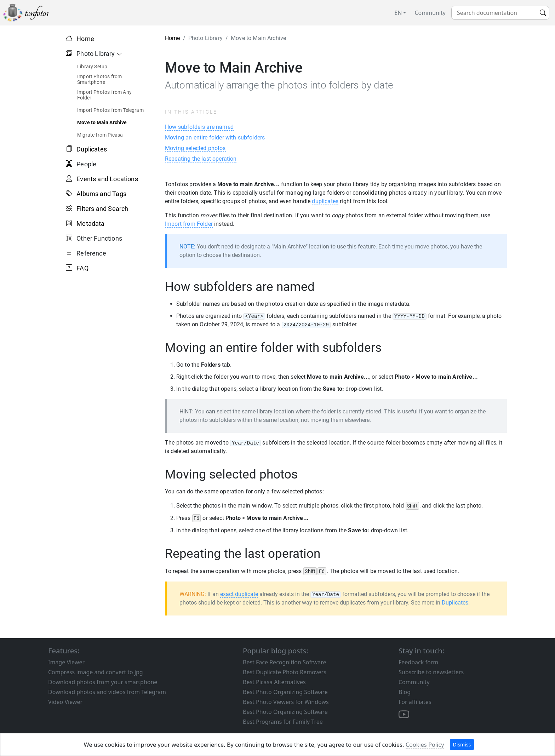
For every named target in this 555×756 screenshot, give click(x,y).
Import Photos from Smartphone (99, 79)
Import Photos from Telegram (110, 110)
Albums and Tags (101, 194)
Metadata (90, 224)
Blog (405, 692)
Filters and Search (102, 209)
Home (85, 39)
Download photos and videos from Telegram (107, 692)
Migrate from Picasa (100, 135)
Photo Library (94, 54)
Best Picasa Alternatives (274, 682)
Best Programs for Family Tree (283, 722)
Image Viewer (66, 662)
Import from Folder (189, 224)
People (85, 164)
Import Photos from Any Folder (104, 95)
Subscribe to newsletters (431, 672)
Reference (90, 253)
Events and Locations (107, 179)
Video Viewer (65, 702)
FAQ (82, 268)
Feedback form (418, 662)
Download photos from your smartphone (103, 682)
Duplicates (92, 149)
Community (430, 13)
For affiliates (415, 702)
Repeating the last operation (201, 159)
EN (398, 13)
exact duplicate (239, 594)
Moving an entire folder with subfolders (215, 138)
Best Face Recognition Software (285, 662)
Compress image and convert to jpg (96, 672)
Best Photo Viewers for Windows (286, 702)
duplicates (325, 201)
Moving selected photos (195, 148)
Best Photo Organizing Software (285, 692)
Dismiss (462, 744)
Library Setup (92, 67)
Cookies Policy (425, 745)
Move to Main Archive (102, 122)
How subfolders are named (199, 127)
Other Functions (98, 238)
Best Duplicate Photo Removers (285, 672)
